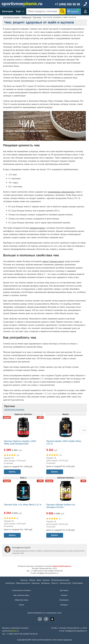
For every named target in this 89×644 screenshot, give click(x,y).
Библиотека (26, 17)
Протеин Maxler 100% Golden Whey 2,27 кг (64, 443)
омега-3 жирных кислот (53, 261)
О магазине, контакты (21, 590)
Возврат (64, 605)
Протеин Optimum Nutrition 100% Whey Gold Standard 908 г (20, 443)
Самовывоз (64, 600)
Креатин (46, 580)
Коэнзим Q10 (65, 583)
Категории (8, 11)
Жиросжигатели (23, 583)
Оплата (64, 595)
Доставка (64, 590)
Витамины (46, 583)
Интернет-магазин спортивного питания (44, 566)
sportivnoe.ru (22, 4)
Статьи (21, 605)
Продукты (37, 17)
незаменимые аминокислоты (61, 192)
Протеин (10, 406)
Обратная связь (21, 600)
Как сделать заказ (21, 595)
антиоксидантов (37, 228)
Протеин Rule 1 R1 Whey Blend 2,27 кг (23, 505)
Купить (12, 472)
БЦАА (39, 580)
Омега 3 (55, 583)
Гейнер (32, 580)
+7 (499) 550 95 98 (67, 4)
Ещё (18, 11)
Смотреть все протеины (14, 409)
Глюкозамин (78, 583)
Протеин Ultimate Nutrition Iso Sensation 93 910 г (61, 506)
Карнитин (36, 583)
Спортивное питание (11, 17)
